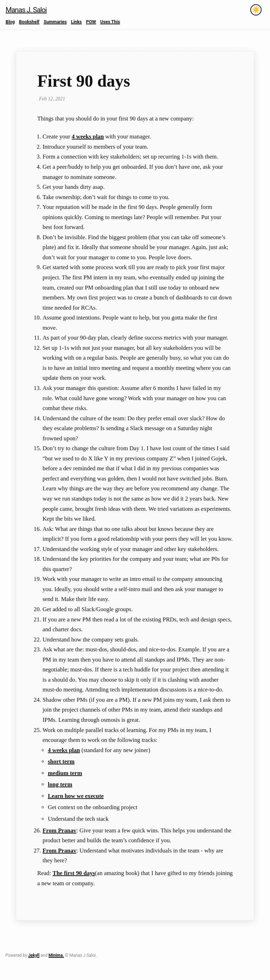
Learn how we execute (76, 796)
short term (61, 761)
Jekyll (34, 955)
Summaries (55, 22)
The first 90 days (74, 873)
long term (60, 784)
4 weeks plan (88, 137)
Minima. (56, 955)
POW (91, 22)
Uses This (110, 22)
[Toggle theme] (256, 10)
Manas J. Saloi (26, 10)
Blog (10, 22)
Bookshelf (29, 22)
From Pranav (59, 830)
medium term (65, 773)
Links (76, 22)
